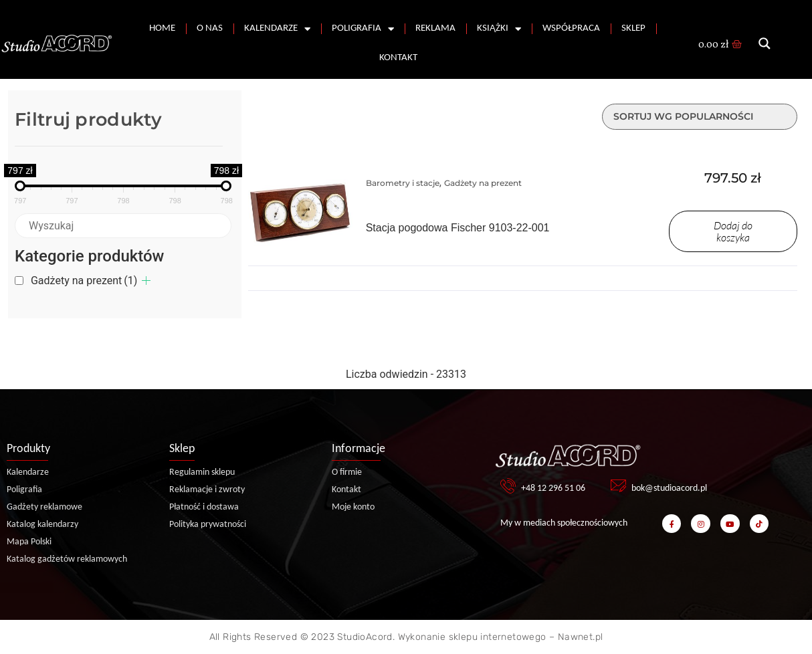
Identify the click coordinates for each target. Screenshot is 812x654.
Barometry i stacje (403, 183)
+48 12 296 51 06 (553, 488)
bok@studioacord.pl (669, 488)
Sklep (633, 28)
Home (162, 28)
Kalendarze (277, 29)
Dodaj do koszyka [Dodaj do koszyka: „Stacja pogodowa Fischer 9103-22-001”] (733, 231)
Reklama (435, 28)
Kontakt (398, 58)
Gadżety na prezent (84, 281)
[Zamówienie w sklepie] (700, 117)
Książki (499, 29)
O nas (210, 28)
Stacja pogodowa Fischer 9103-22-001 (458, 228)
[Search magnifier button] (765, 43)
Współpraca (571, 28)
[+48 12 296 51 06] (508, 486)
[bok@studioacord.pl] (618, 486)
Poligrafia (363, 29)
